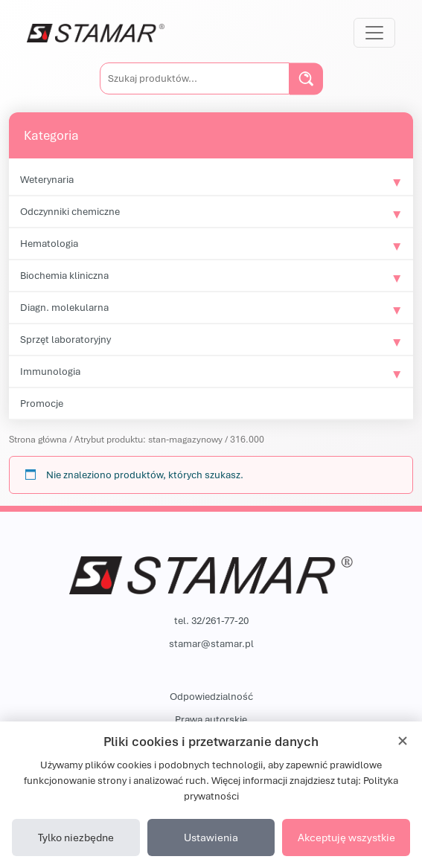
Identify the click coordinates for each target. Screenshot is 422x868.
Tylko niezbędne (76, 837)
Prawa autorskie (211, 719)
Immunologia (50, 371)
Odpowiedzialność (211, 696)
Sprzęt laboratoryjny (65, 339)
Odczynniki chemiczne (70, 211)
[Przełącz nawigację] (374, 33)
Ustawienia (211, 837)
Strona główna (38, 439)
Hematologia (49, 243)
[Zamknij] (403, 741)
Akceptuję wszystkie (346, 837)
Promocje (42, 403)
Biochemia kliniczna (64, 275)
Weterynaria (47, 179)
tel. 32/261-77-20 (211, 620)
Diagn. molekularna (64, 307)
